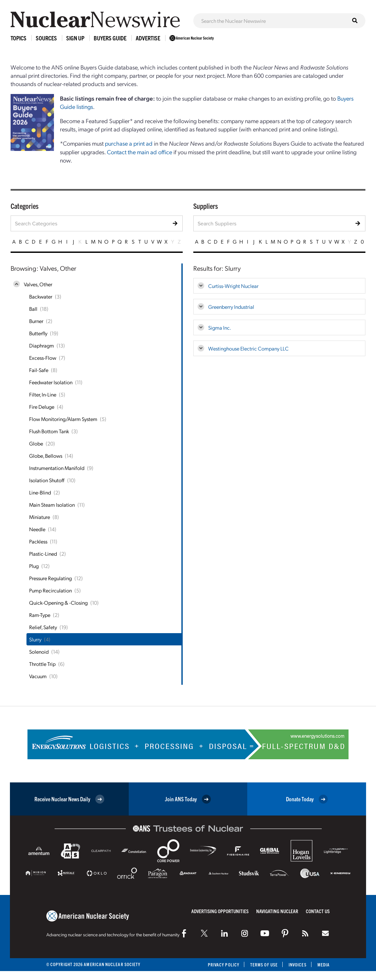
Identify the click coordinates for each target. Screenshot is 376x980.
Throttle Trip (42, 664)
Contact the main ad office (140, 152)
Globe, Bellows (46, 456)
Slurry (35, 639)
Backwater (41, 296)
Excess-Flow (43, 358)
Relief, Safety (43, 627)
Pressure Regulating (50, 578)
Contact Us (318, 911)
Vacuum (38, 676)
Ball (33, 309)
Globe (36, 443)
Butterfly (38, 333)
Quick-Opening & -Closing (58, 603)
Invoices (298, 965)
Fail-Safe (39, 370)
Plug (34, 566)
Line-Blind (40, 492)
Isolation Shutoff (47, 480)
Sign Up (75, 38)
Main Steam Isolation (52, 505)
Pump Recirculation (50, 590)
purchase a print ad (129, 143)
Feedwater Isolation (51, 382)
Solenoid (39, 652)
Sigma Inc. (220, 327)
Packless (38, 541)
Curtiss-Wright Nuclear (233, 286)
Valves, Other (38, 284)
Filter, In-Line (43, 394)
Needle (37, 529)
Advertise (148, 38)
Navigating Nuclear (277, 911)
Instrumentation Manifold (57, 468)
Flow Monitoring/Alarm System (63, 419)
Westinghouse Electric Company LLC (248, 348)
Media (324, 965)
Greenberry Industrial (231, 307)
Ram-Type (40, 615)
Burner (36, 321)
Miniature (40, 517)
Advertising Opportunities (220, 911)
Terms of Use (264, 965)
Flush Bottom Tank (49, 431)
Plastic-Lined (43, 554)
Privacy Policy (224, 965)
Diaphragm (42, 345)
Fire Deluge (42, 407)
